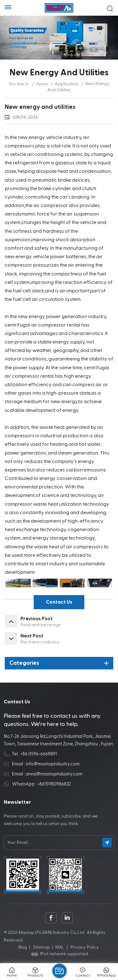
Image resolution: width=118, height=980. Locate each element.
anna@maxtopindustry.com (54, 774)
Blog (23, 947)
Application (67, 84)
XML (59, 947)
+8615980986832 (54, 784)
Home (42, 84)
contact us (59, 602)
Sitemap (42, 947)
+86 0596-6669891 (39, 754)
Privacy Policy (85, 947)
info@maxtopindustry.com (53, 764)
